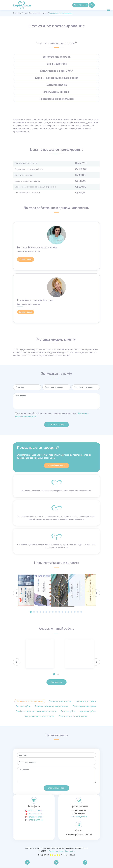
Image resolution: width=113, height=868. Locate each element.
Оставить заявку (81, 5)
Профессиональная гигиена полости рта (36, 712)
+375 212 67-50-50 (35, 821)
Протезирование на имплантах (56, 99)
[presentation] (17, 593)
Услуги (24, 13)
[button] (31, 612)
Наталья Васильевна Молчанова (37, 248)
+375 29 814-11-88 (35, 811)
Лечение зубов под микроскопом (52, 707)
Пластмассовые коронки (56, 92)
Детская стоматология (60, 702)
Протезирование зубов (38, 13)
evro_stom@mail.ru (79, 817)
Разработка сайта (56, 851)
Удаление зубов (88, 712)
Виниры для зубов (57, 64)
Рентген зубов (68, 712)
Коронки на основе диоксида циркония (57, 78)
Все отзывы (56, 682)
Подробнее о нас (56, 466)
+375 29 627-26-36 (35, 814)
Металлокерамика (57, 85)
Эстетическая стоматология (73, 717)
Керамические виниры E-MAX (56, 71)
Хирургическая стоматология (39, 717)
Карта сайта (70, 851)
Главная (17, 13)
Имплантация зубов (86, 702)
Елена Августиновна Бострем (35, 301)
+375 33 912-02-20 (35, 817)
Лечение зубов (23, 707)
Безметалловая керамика (57, 57)
